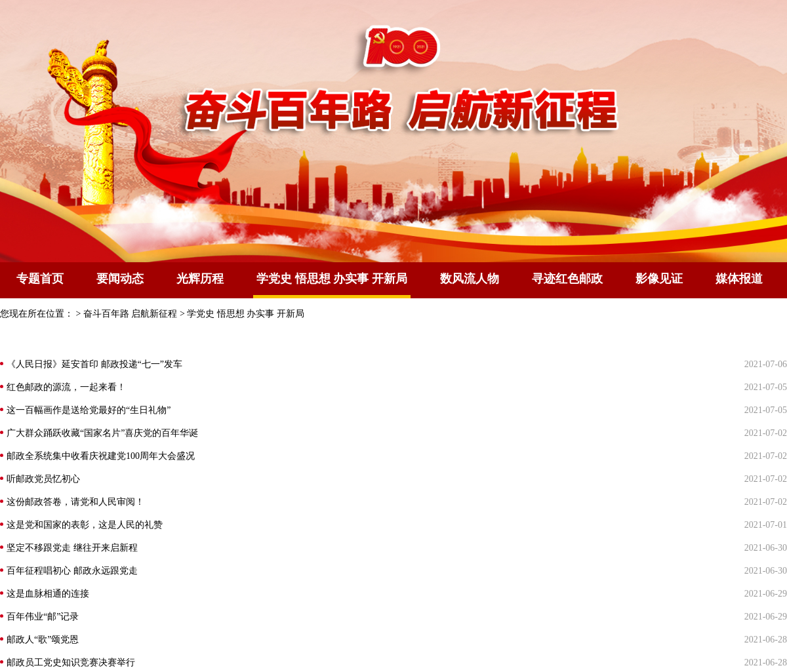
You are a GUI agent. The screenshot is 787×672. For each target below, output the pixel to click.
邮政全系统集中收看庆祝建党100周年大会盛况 (101, 456)
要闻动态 (120, 279)
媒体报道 (739, 279)
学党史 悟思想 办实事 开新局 (246, 314)
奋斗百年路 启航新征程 (131, 314)
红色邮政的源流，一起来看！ (66, 387)
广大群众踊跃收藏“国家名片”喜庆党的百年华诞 (102, 433)
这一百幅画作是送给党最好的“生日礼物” (89, 410)
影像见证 (659, 279)
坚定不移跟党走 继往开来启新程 (72, 548)
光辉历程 (200, 279)
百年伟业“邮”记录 (43, 617)
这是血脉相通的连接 (48, 594)
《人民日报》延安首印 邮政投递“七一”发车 (94, 364)
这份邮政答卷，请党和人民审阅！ (75, 502)
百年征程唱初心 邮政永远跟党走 (72, 571)
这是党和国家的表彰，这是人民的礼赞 (85, 525)
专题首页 (40, 279)
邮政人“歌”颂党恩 (43, 640)
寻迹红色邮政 (567, 279)
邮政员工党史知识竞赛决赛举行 (71, 662)
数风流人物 (470, 279)
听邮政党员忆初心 (43, 479)
